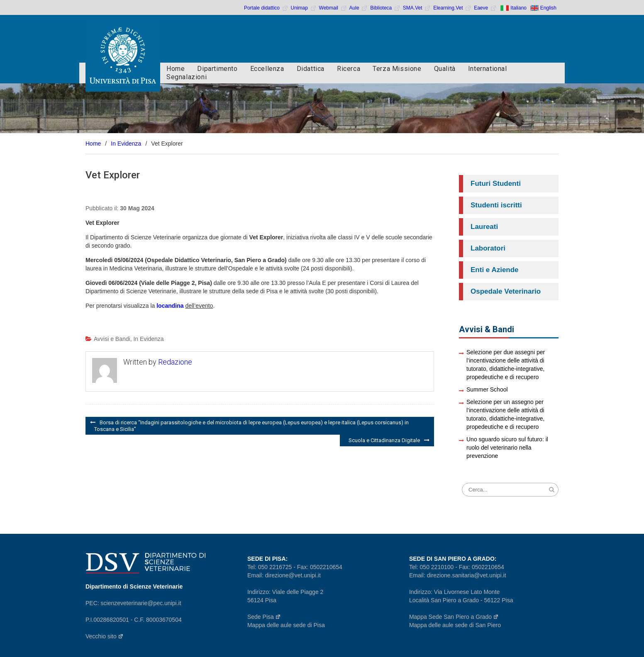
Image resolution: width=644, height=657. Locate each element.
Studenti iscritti (496, 205)
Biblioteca (385, 8)
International (488, 69)
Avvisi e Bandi (112, 339)
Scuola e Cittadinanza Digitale (384, 440)
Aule (359, 8)
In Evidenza (148, 339)
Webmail (333, 8)
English (548, 8)
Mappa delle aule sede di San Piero (455, 625)
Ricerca (349, 69)
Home (176, 69)
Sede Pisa (264, 617)
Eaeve (485, 8)
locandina (170, 306)
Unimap (304, 8)
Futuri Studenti (496, 184)
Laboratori (488, 248)
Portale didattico (266, 8)
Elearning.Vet (453, 8)
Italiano (518, 8)
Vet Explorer (113, 175)
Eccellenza (267, 69)
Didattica (311, 69)
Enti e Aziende (495, 270)
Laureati (484, 227)
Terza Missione (397, 69)
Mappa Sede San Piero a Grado (454, 617)
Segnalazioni (187, 77)
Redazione (175, 362)
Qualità (445, 69)
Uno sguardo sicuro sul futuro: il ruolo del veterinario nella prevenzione (507, 448)
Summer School (487, 389)
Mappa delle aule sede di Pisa (286, 625)
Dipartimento (217, 69)
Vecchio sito (105, 636)
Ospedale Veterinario (506, 291)
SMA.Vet (417, 8)
